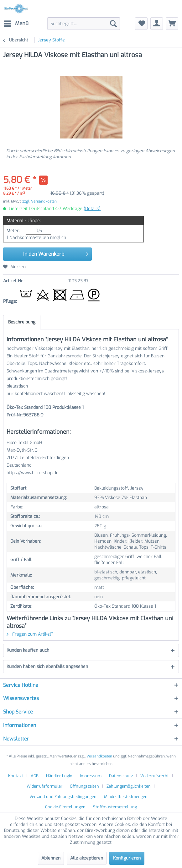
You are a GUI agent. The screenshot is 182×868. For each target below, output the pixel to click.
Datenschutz (121, 776)
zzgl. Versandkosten (39, 201)
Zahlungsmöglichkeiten (129, 786)
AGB (35, 776)
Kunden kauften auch (28, 650)
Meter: (13, 231)
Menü (16, 23)
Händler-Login (59, 776)
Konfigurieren (127, 858)
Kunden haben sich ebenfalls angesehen (47, 667)
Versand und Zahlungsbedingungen (63, 797)
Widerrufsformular (44, 786)
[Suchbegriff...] (84, 24)
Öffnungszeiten (84, 786)
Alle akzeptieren (87, 858)
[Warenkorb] (172, 24)
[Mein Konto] (157, 24)
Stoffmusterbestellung (115, 807)
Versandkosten (99, 756)
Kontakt (16, 776)
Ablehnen (51, 858)
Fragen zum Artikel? (30, 634)
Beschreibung (22, 322)
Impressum (91, 776)
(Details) (92, 209)
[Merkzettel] (141, 24)
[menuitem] (16, 24)
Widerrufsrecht (155, 776)
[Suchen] (113, 24)
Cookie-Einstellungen (65, 807)
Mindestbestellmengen (126, 797)
